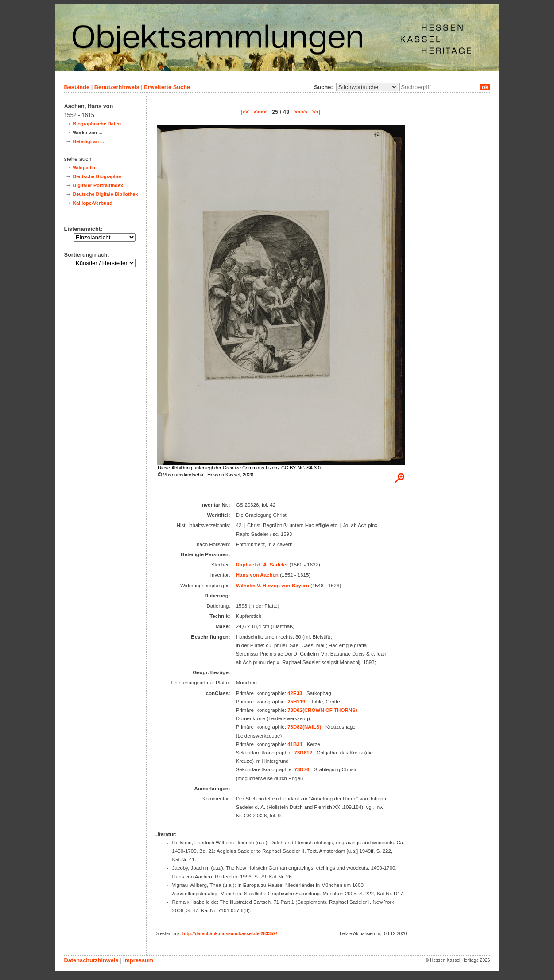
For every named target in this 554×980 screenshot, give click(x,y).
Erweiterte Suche (167, 87)
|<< (245, 112)
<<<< (260, 112)
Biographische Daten (97, 124)
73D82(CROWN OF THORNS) (322, 710)
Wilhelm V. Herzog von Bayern (273, 586)
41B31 (295, 744)
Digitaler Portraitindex (98, 185)
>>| (316, 112)
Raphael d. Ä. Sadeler (262, 565)
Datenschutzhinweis (91, 960)
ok (485, 87)
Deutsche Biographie (97, 176)
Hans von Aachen (257, 575)
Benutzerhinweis (117, 87)
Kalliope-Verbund (92, 203)
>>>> (301, 112)
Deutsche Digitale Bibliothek (105, 194)
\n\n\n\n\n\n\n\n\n (367, 87)
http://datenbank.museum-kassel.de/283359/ (230, 934)
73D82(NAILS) (304, 727)
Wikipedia (84, 168)
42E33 (295, 693)
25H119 (296, 702)
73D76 (302, 769)
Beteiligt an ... (88, 141)
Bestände (77, 87)
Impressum (138, 960)
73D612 (303, 753)
